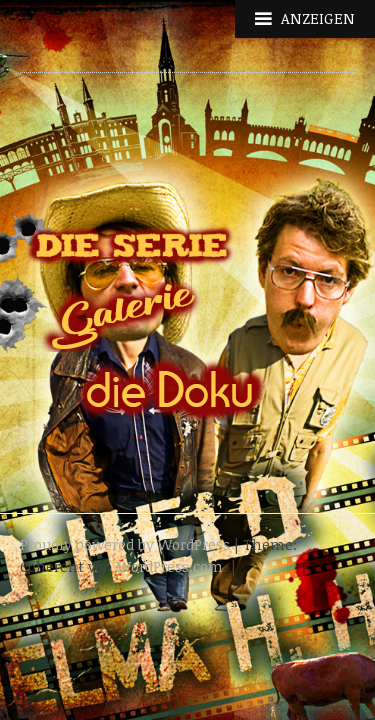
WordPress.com (170, 566)
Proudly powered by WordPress (125, 544)
